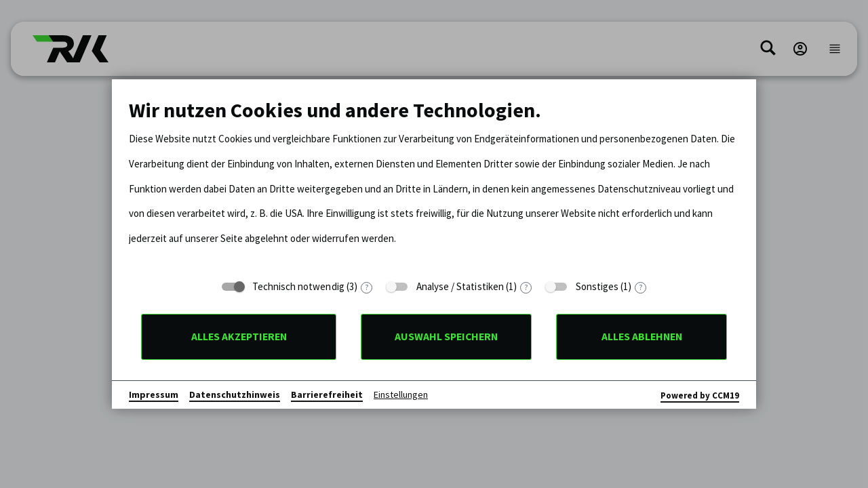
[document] (434, 184)
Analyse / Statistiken (460, 286)
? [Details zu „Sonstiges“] (640, 288)
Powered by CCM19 (700, 395)
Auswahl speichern (446, 337)
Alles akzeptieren (239, 337)
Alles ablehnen (642, 337)
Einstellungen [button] (401, 394)
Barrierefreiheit (327, 394)
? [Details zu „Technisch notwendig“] (367, 288)
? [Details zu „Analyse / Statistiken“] (526, 288)
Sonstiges (597, 286)
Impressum (154, 394)
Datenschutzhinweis (235, 394)
